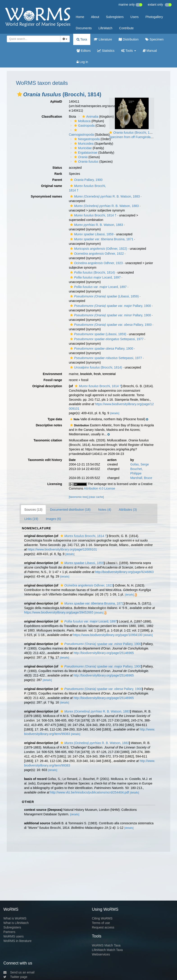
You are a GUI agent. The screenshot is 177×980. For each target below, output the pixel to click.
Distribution (129, 39)
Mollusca (82, 121)
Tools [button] (128, 51)
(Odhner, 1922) (98, 249)
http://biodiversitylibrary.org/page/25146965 (104, 653)
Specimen (154, 39)
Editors (84, 51)
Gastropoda (84, 126)
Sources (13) (33, 510)
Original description (47, 386)
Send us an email (19, 972)
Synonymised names (46, 196)
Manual (150, 51)
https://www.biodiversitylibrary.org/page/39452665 (59, 612)
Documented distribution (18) (70, 510)
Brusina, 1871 (101, 239)
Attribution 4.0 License (100, 488)
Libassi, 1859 (91, 234)
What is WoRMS (15, 918)
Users (135, 17)
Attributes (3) (128, 510)
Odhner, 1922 (96, 254)
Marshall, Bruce (141, 478)
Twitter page (15, 977)
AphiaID (56, 101)
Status (57, 168)
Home (80, 17)
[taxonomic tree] (78, 497)
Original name (51, 186)
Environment (52, 374)
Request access (103, 927)
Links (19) (31, 519)
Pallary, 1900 (86, 180)
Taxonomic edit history (45, 460)
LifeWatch (105, 28)
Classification (52, 117)
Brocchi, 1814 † (93, 215)
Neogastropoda (86, 139)
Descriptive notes (49, 425)
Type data (55, 419)
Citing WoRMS (102, 918)
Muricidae (82, 148)
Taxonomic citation (48, 440)
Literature (103, 39)
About (95, 17)
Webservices (101, 954)
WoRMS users (14, 936)
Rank (58, 174)
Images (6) (53, 519)
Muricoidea (83, 144)
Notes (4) (105, 510)
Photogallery (154, 17)
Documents (84, 28)
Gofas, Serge (140, 464)
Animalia (90, 117)
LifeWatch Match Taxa (107, 950)
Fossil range (53, 380)
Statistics (106, 51)
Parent (57, 180)
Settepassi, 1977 (106, 339)
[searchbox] (32, 39)
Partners (9, 932)
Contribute (126, 28)
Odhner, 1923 (96, 263)
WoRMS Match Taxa (106, 945)
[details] (115, 413)
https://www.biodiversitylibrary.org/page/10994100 (108, 635)
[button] (20, 94)
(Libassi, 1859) (104, 296)
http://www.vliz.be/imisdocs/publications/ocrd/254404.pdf (90, 792)
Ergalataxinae (85, 153)
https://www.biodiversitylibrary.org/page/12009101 (62, 549)
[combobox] (34, 39)
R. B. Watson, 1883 (104, 196)
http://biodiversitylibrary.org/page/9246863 (125, 572)
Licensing (55, 484)
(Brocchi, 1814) (92, 272)
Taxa (82, 39)
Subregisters (115, 17)
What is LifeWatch (16, 923)
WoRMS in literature (17, 941)
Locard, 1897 (95, 277)
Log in (82, 62)
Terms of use (101, 923)
